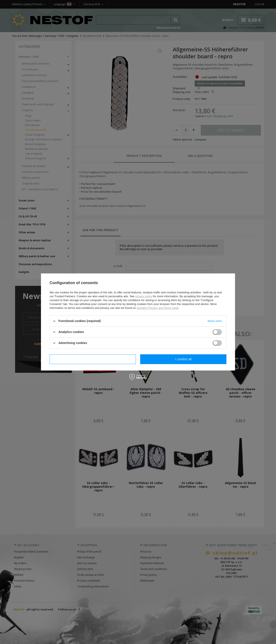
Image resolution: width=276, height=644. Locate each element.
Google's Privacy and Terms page (158, 308)
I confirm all (183, 359)
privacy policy (144, 296)
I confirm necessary (93, 359)
